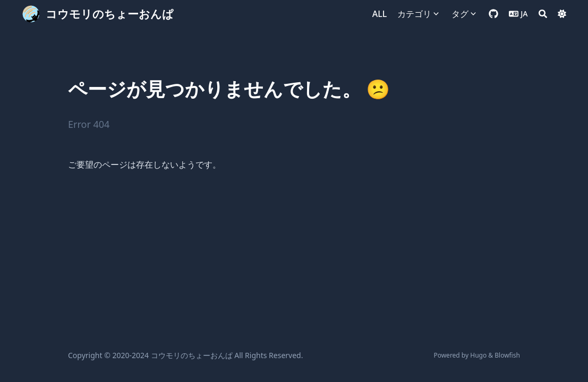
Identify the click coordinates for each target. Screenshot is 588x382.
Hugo (478, 355)
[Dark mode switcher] (562, 14)
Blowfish (507, 355)
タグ (460, 14)
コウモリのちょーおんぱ (110, 14)
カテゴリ (414, 14)
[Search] (543, 14)
